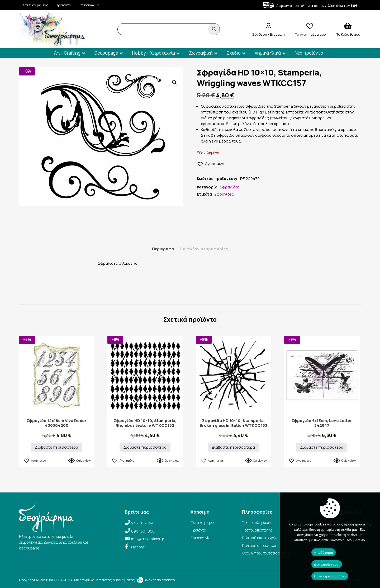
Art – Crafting (67, 53)
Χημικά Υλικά (268, 53)
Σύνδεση (260, 34)
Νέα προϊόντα (309, 53)
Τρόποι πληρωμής (257, 522)
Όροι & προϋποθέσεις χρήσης (266, 553)
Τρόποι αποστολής (257, 530)
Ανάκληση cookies (156, 580)
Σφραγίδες (230, 187)
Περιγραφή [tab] (163, 249)
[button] (174, 82)
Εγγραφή (277, 34)
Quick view (83, 460)
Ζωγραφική (201, 53)
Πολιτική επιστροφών (260, 538)
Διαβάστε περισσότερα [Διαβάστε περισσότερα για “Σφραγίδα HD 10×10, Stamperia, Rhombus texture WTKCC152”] (145, 447)
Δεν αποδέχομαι (327, 564)
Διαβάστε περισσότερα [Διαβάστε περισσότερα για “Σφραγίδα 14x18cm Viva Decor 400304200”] (57, 447)
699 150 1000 (143, 531)
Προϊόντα (63, 5)
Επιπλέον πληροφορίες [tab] (204, 249)
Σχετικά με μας (35, 5)
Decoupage (106, 53)
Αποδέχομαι (324, 553)
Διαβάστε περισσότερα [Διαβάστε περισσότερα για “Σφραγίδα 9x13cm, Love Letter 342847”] (322, 447)
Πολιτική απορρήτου (259, 545)
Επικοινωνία (89, 5)
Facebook (139, 547)
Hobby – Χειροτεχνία (154, 53)
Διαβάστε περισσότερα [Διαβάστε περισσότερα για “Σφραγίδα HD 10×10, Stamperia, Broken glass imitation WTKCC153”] (233, 447)
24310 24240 (143, 523)
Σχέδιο (234, 53)
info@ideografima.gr (148, 539)
